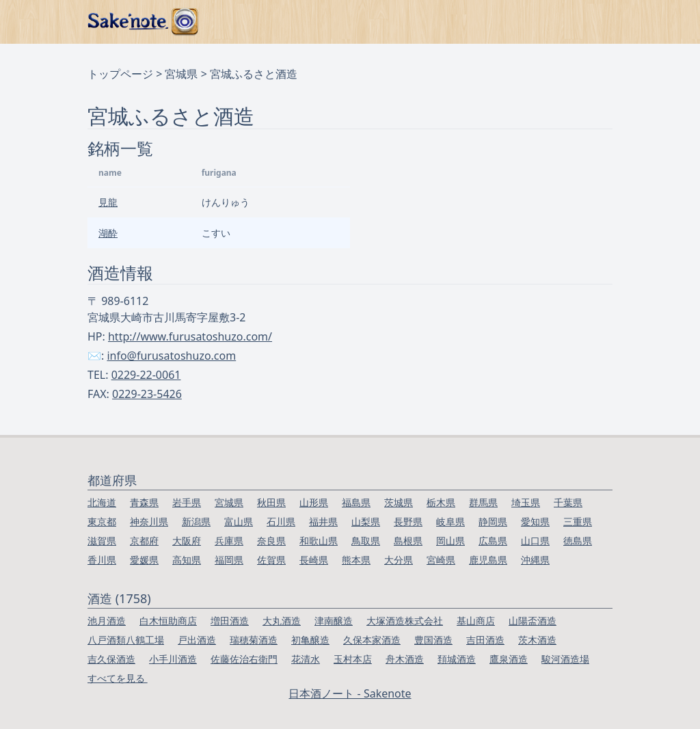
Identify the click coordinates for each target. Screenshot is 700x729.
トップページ (120, 74)
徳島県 (578, 541)
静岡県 (493, 521)
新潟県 (196, 521)
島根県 (408, 541)
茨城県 (399, 502)
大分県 (399, 560)
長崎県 (314, 560)
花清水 (306, 659)
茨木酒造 (537, 640)
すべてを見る (118, 678)
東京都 (102, 521)
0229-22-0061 (146, 375)
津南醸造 (334, 621)
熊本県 (356, 560)
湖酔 (108, 233)
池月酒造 (107, 621)
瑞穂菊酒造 (254, 640)
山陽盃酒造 (533, 621)
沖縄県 (535, 560)
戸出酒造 (197, 640)
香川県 (102, 560)
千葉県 (568, 502)
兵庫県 (229, 541)
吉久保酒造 (111, 659)
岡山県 (450, 541)
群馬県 (483, 502)
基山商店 (476, 621)
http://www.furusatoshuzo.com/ (190, 336)
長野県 (408, 521)
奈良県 (271, 541)
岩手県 (187, 502)
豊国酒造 (433, 640)
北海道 (102, 502)
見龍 (108, 202)
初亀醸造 (310, 640)
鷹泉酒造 (509, 659)
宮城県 (181, 74)
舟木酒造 (405, 659)
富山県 (239, 521)
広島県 (493, 541)
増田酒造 (230, 621)
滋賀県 (102, 541)
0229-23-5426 (147, 394)
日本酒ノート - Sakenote (350, 693)
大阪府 (187, 541)
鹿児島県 (488, 560)
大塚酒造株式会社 (405, 621)
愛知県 (535, 521)
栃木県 (441, 502)
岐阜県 (450, 521)
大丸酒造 (282, 621)
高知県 (187, 560)
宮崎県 (441, 560)
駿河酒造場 (565, 659)
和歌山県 (319, 541)
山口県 (535, 541)
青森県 (144, 502)
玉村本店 (353, 659)
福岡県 (229, 560)
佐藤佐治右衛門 (244, 659)
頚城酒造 (457, 659)
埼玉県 (526, 502)
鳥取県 (366, 541)
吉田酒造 (485, 640)
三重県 (578, 521)
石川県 (281, 521)
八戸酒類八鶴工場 (126, 640)
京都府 (144, 541)
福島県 (356, 502)
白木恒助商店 (168, 621)
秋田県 (271, 502)
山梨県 (366, 521)
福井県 (323, 521)
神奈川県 (149, 521)
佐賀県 (271, 560)
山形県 (314, 502)
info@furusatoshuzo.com (171, 356)
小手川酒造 (173, 659)
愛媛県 (144, 560)
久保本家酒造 (372, 640)
